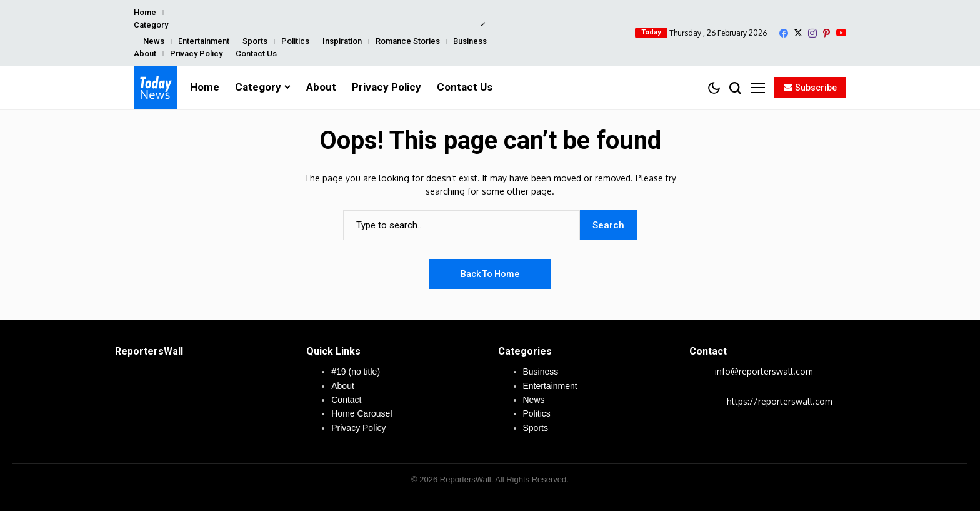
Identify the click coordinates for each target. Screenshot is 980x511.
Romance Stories (408, 41)
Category (151, 25)
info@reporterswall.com (764, 371)
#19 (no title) (356, 372)
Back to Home (490, 274)
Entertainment (204, 41)
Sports (255, 41)
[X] (798, 33)
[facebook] (784, 33)
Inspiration (342, 41)
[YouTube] (841, 33)
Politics (295, 41)
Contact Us (256, 53)
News (154, 41)
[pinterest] (827, 33)
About (145, 53)
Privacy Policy (196, 53)
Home (145, 12)
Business (470, 41)
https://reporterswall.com (780, 401)
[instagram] (812, 33)
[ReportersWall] (156, 88)
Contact (346, 400)
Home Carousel (362, 413)
